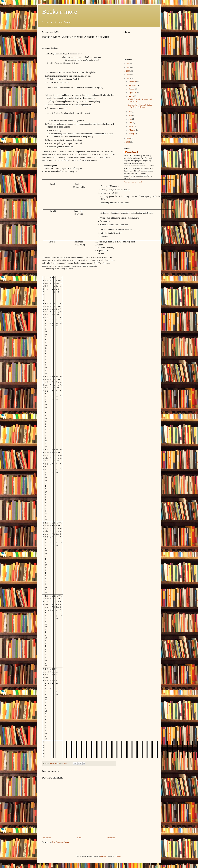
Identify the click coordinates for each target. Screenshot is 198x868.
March (131, 126)
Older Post (111, 838)
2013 (128, 78)
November (133, 85)
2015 (128, 71)
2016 (128, 67)
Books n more (60, 12)
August (131, 96)
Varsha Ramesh (132, 152)
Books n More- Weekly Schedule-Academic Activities (140, 106)
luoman (103, 856)
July (130, 112)
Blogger (119, 856)
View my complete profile (133, 182)
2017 (128, 64)
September (133, 93)
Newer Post (47, 838)
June (130, 115)
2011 (128, 142)
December (132, 82)
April (131, 123)
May (130, 119)
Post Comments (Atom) (61, 842)
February (132, 130)
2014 (128, 75)
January (132, 134)
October (132, 89)
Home (79, 838)
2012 (128, 138)
